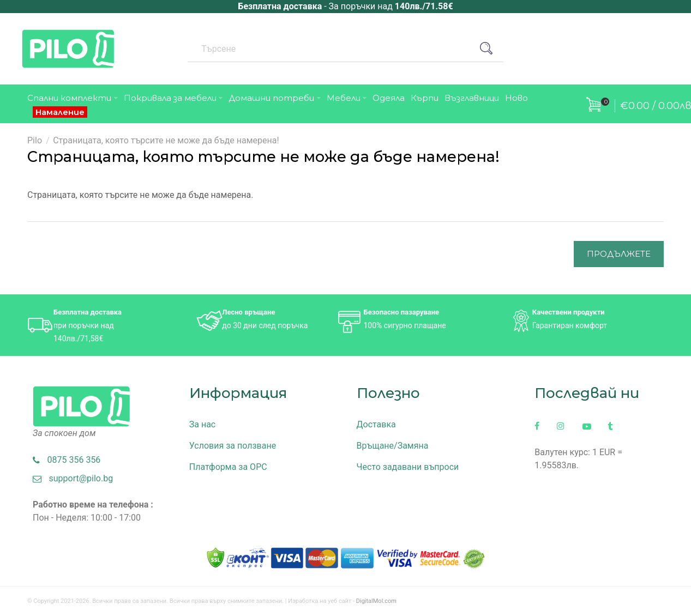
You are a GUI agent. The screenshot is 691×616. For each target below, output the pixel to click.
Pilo (35, 140)
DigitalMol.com (376, 601)
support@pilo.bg (73, 478)
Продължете (619, 254)
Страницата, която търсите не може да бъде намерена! (166, 140)
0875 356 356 (67, 460)
